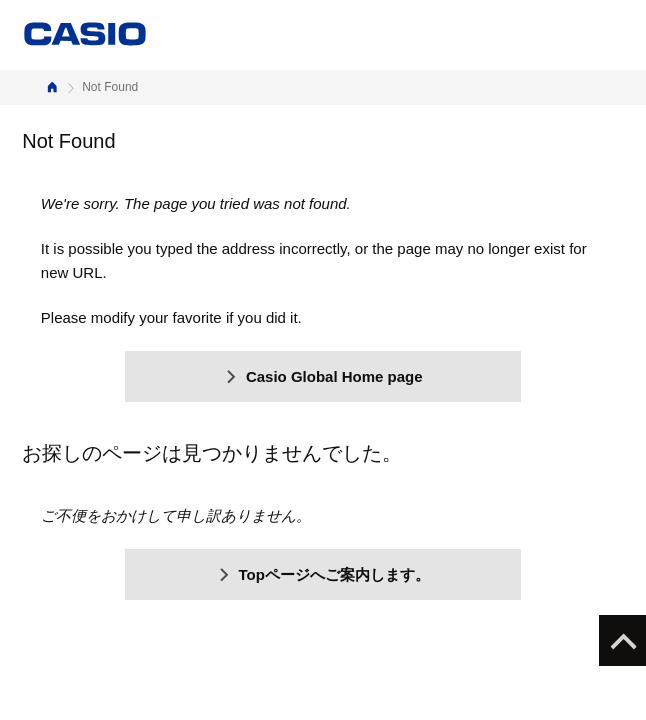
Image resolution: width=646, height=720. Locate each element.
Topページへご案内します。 (323, 574)
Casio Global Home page (322, 376)
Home (52, 87)
